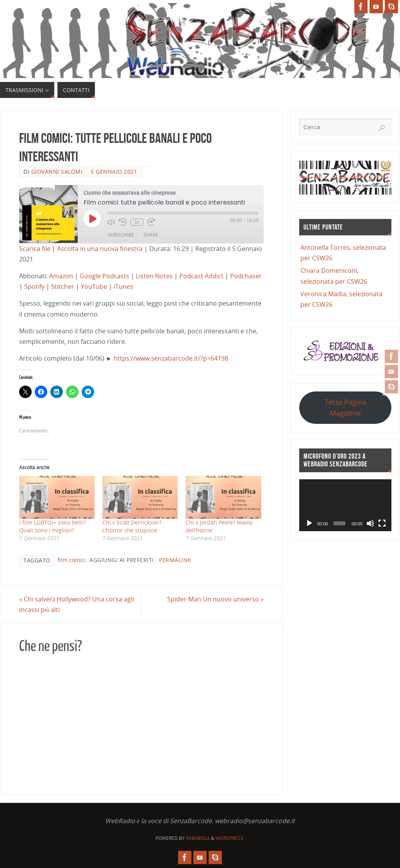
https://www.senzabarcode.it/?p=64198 (171, 358)
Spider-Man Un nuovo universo (215, 599)
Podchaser (246, 276)
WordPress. (230, 838)
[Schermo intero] (382, 523)
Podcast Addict (201, 276)
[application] (345, 505)
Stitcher (63, 286)
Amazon (61, 276)
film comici (72, 560)
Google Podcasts (104, 276)
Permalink (175, 560)
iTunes (123, 286)
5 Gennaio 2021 (114, 172)
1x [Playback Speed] (137, 222)
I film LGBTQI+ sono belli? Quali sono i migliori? (52, 526)
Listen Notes (154, 276)
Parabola (198, 838)
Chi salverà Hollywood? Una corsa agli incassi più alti (77, 604)
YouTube (94, 286)
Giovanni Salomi (57, 172)
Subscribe (121, 235)
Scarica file (35, 249)
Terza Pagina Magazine (346, 407)
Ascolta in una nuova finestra (100, 249)
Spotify (34, 286)
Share (151, 235)
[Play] (309, 523)
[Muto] (370, 523)
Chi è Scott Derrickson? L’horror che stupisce (132, 526)
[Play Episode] (92, 219)
